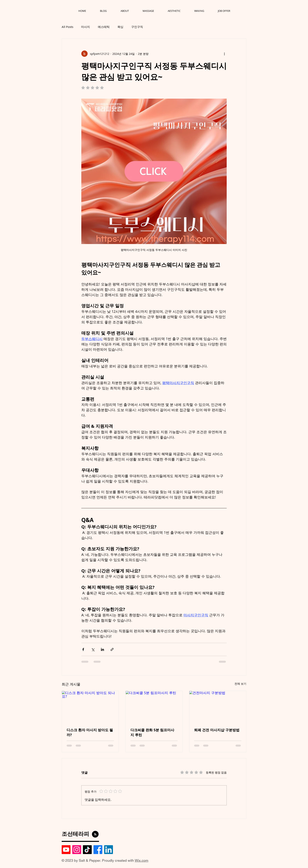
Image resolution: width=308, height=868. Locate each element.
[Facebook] (98, 850)
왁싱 (120, 27)
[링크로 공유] (112, 649)
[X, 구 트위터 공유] (93, 649)
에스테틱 (104, 27)
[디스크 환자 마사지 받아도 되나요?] (90, 707)
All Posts (67, 27)
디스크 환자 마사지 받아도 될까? (90, 732)
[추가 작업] (224, 54)
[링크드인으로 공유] (102, 649)
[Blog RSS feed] (95, 834)
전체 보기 (240, 684)
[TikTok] (87, 850)
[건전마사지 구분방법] (218, 707)
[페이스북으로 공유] (83, 649)
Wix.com (142, 860)
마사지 (86, 27)
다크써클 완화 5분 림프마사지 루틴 (152, 732)
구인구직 (137, 27)
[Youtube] (66, 850)
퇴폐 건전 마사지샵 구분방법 (217, 730)
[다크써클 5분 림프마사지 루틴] (154, 707)
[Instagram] (77, 850)
